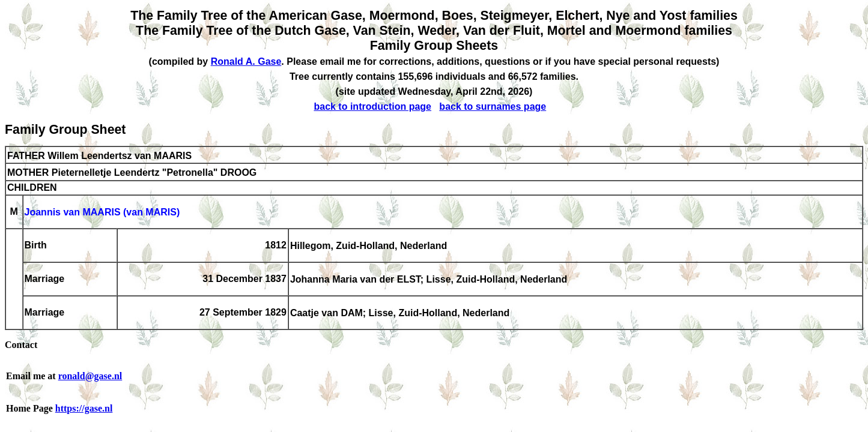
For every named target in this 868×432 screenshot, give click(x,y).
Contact (21, 345)
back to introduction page (372, 106)
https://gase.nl (84, 408)
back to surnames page (493, 106)
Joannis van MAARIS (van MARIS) (102, 213)
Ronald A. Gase (246, 61)
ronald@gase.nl (90, 376)
